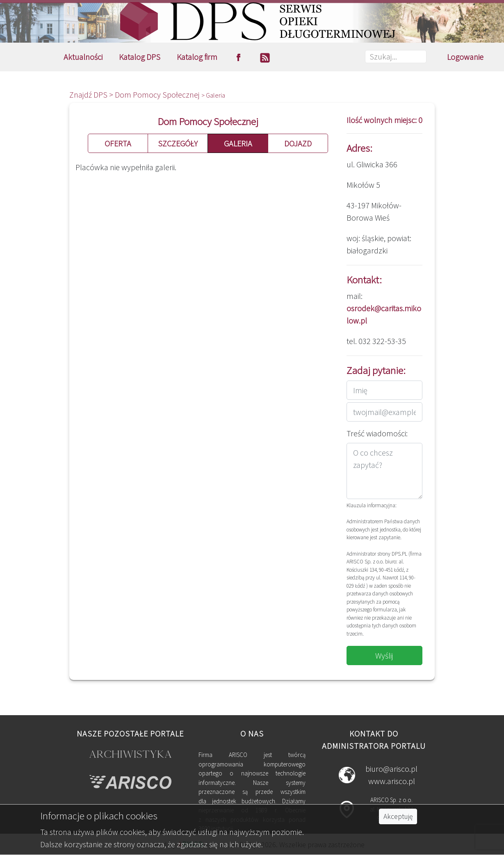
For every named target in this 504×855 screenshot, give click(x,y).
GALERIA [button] (238, 143)
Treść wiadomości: (377, 433)
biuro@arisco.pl (391, 769)
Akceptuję (398, 816)
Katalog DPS (140, 57)
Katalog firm (197, 57)
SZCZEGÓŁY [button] (178, 143)
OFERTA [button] (118, 143)
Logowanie (465, 57)
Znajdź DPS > (92, 95)
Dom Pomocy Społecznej (158, 95)
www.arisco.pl (392, 781)
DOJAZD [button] (298, 143)
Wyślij (384, 655)
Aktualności (83, 57)
